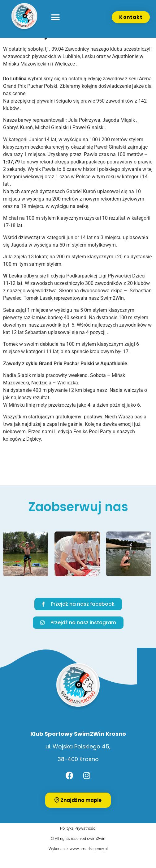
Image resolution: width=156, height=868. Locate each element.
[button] (55, 17)
